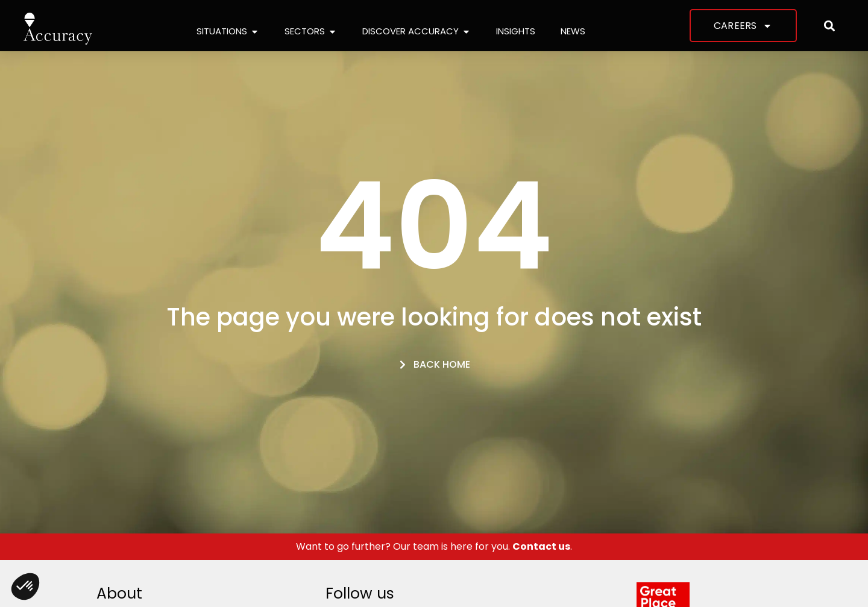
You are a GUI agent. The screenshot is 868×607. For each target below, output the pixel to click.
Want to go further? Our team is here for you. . (434, 546)
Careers (743, 26)
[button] (830, 26)
